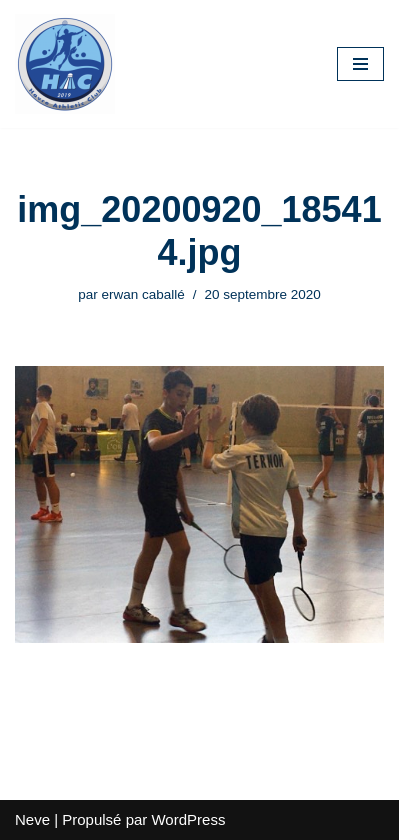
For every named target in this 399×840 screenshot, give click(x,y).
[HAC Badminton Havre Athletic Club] (65, 64)
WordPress (188, 819)
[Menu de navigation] (360, 64)
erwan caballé (142, 294)
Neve (32, 819)
